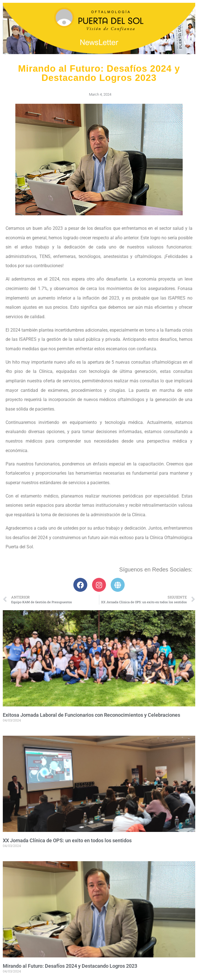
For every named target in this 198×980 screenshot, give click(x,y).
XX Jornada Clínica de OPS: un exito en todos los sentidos (67, 840)
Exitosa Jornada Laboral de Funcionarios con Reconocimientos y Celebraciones (91, 715)
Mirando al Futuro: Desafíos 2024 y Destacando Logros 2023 (70, 966)
